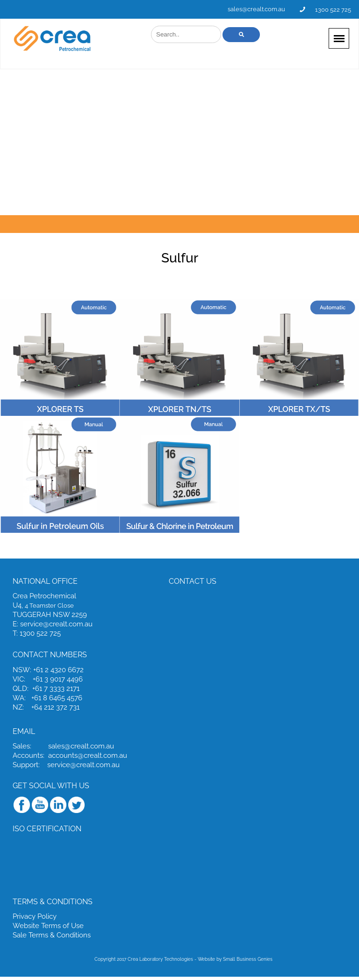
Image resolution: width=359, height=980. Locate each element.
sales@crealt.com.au (256, 9)
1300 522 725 (333, 10)
